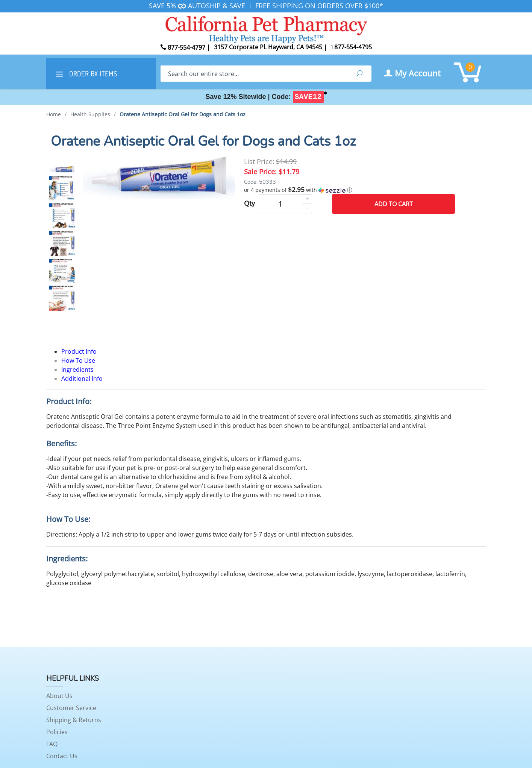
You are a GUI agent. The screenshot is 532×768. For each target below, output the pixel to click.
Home (54, 114)
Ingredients (77, 370)
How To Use (78, 360)
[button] (349, 190)
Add (394, 204)
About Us (59, 696)
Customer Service (71, 708)
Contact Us (62, 756)
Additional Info (82, 379)
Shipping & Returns (74, 720)
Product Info (79, 351)
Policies (57, 732)
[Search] (254, 74)
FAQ (52, 744)
